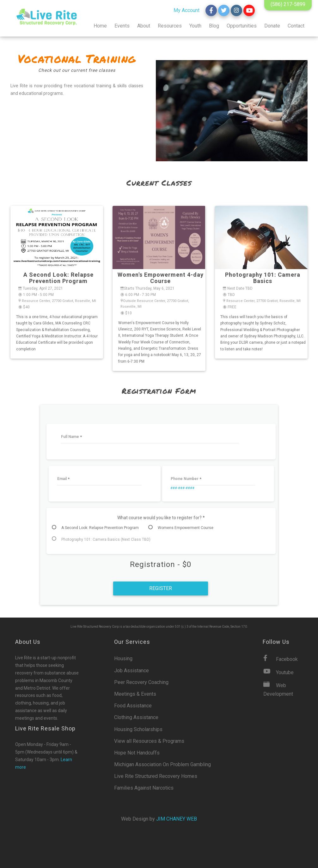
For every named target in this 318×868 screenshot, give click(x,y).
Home (100, 26)
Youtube (278, 672)
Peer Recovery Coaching (141, 682)
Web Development (278, 689)
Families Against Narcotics (144, 788)
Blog (214, 26)
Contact (296, 26)
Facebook (281, 659)
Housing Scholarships (138, 729)
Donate (272, 26)
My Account (187, 10)
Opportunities (242, 26)
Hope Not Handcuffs (137, 753)
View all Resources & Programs (149, 741)
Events (122, 26)
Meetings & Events (135, 694)
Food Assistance (133, 706)
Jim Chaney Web (177, 819)
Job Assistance (131, 671)
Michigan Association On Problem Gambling (162, 764)
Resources (170, 26)
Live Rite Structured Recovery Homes (156, 776)
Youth (195, 26)
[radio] (98, 528)
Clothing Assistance (136, 717)
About (144, 26)
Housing (123, 659)
